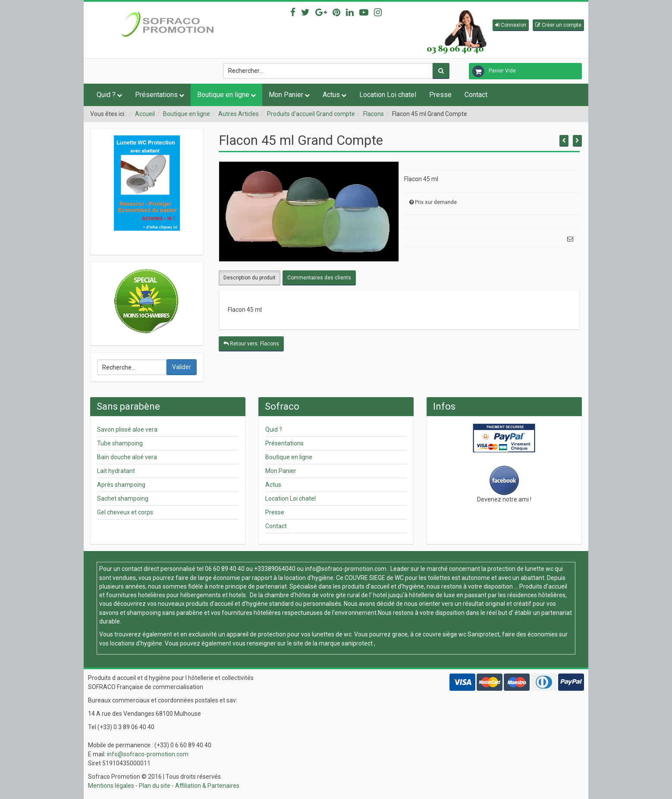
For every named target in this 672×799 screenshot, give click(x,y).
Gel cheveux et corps (125, 512)
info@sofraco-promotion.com (346, 569)
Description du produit (250, 278)
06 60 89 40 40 (225, 569)
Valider (182, 367)
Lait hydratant (116, 471)
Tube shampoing (120, 443)
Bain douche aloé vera (127, 457)
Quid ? (106, 95)
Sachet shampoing (123, 498)
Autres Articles (239, 114)
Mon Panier (286, 95)
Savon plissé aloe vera (127, 429)
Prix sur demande (436, 202)
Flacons (374, 114)
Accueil (145, 114)
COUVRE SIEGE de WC (375, 578)
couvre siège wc (445, 634)
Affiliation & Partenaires (207, 786)
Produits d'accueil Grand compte (311, 114)
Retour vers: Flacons (251, 344)
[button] (511, 25)
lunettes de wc (332, 634)
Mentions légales (111, 786)
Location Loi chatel (388, 95)
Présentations (156, 95)
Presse (440, 95)
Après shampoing (121, 485)
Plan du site (155, 786)
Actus (331, 95)
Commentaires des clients (319, 278)
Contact (476, 95)
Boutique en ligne (223, 95)
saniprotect (357, 643)
